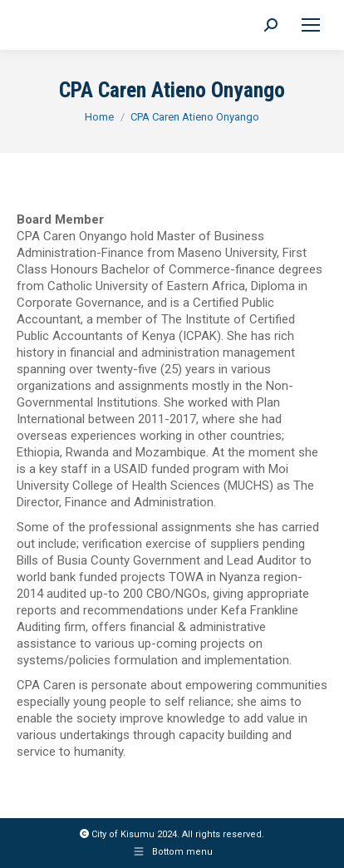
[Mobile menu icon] (311, 25)
